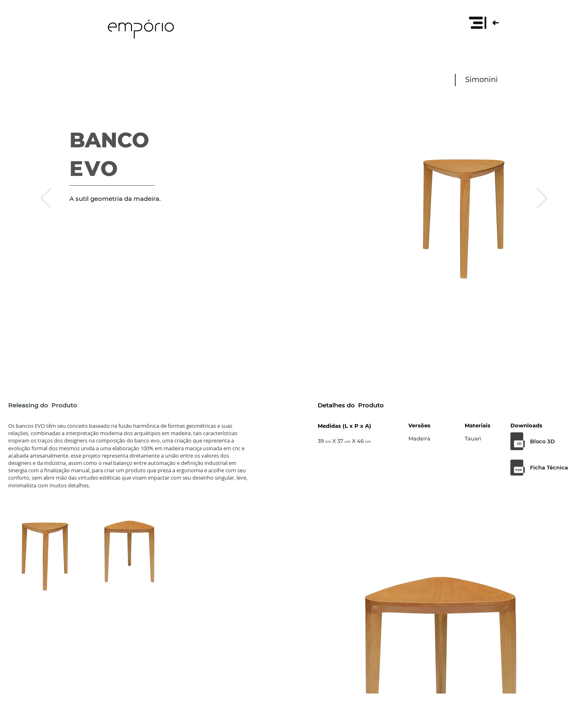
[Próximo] (542, 199)
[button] (483, 22)
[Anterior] (46, 199)
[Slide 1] (294, 336)
